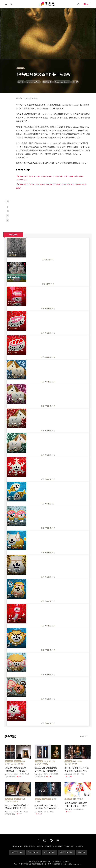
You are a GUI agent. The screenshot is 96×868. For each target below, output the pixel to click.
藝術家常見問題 (30, 846)
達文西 (21, 82)
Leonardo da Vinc (33, 82)
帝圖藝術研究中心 (67, 852)
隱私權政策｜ (58, 862)
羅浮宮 (75, 82)
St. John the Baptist (62, 82)
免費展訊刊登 (69, 846)
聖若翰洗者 (47, 82)
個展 (75, 799)
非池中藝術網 (47, 4)
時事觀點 (21, 764)
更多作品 (48, 260)
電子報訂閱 (79, 846)
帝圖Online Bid (33, 852)
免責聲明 (66, 862)
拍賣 (24, 761)
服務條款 (48, 846)
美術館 (7, 764)
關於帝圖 (82, 852)
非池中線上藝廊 (49, 852)
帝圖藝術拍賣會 (17, 852)
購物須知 (40, 846)
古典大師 (14, 764)
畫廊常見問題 (17, 846)
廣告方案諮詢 (58, 846)
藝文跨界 (52, 761)
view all (84, 737)
